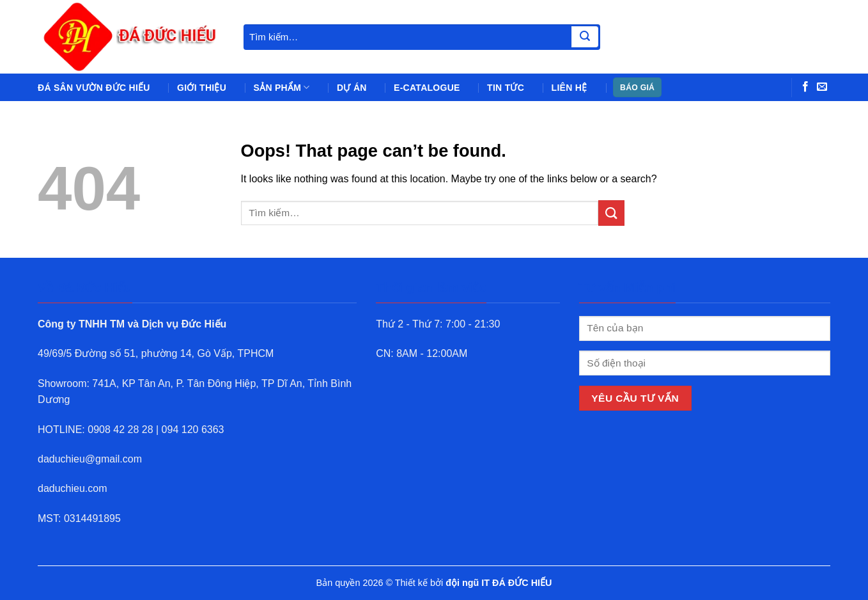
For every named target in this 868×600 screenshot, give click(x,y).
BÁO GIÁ (637, 88)
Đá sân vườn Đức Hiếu (94, 88)
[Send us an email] (822, 87)
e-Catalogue (427, 88)
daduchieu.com (73, 488)
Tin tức (506, 88)
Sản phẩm (282, 87)
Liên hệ (570, 88)
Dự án (352, 88)
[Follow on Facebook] (805, 87)
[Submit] (585, 37)
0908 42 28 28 (120, 430)
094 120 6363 (193, 430)
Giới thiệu (202, 88)
